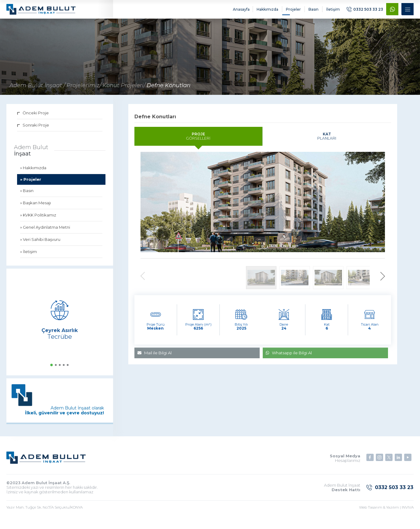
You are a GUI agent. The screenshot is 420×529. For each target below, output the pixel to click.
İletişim (332, 11)
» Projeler (31, 184)
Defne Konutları (169, 90)
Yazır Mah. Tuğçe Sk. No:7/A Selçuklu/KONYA (44, 512)
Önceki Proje (33, 117)
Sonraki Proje (33, 129)
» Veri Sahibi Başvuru (40, 244)
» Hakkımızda (33, 172)
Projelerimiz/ (84, 90)
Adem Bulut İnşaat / (37, 90)
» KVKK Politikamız (38, 219)
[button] (52, 369)
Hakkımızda (267, 11)
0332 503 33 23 (365, 11)
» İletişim (28, 256)
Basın (313, 11)
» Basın (27, 195)
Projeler (293, 11)
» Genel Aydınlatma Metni (45, 231)
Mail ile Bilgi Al (155, 366)
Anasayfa (241, 11)
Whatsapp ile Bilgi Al (289, 366)
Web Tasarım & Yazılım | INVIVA (386, 512)
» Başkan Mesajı (36, 207)
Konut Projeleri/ (124, 90)
